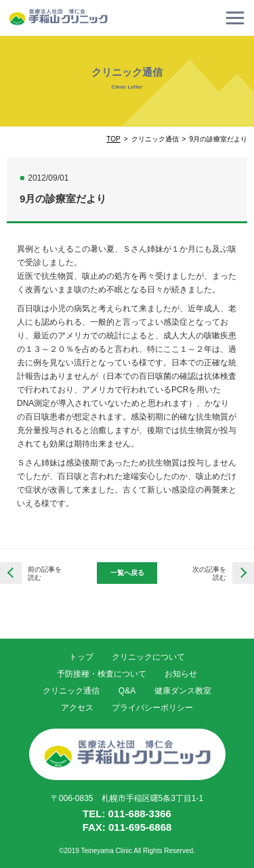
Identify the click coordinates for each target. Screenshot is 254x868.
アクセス (77, 708)
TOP (113, 139)
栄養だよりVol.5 (11, 573)
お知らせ (181, 674)
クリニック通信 (71, 691)
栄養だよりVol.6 (243, 573)
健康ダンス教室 (183, 691)
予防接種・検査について (102, 674)
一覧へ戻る (127, 573)
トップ (81, 657)
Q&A (127, 691)
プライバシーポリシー (152, 708)
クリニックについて (148, 657)
